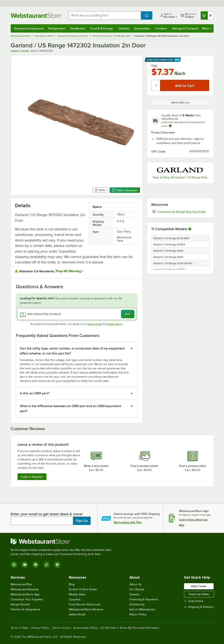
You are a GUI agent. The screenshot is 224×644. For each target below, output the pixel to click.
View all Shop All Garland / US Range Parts (180, 177)
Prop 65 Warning (68, 271)
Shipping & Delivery (199, 607)
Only (154, 66)
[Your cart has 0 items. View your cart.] (207, 15)
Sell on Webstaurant (142, 609)
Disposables (142, 28)
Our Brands (137, 589)
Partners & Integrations (25, 609)
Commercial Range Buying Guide (183, 212)
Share (100, 190)
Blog (72, 584)
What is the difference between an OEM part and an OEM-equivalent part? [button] (71, 409)
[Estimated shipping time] (170, 126)
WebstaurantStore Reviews (86, 609)
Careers (135, 594)
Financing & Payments (144, 599)
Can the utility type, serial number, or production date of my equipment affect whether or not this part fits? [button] (72, 351)
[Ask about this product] (77, 314)
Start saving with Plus (128, 522)
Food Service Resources (85, 604)
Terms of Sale (19, 628)
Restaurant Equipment (29, 28)
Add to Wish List (180, 103)
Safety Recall (77, 614)
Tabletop (124, 28)
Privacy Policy (115, 324)
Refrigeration (57, 28)
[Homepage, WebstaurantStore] (36, 15)
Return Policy (138, 614)
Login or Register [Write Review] (32, 477)
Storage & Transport (185, 28)
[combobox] (105, 15)
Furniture (161, 28)
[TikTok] (46, 565)
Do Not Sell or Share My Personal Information (130, 628)
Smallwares (78, 28)
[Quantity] (156, 85)
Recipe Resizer (20, 604)
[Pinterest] (57, 565)
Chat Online (194, 601)
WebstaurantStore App (25, 594)
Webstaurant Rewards (25, 589)
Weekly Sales (77, 594)
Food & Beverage (102, 28)
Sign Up (82, 521)
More (207, 28)
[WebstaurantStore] (63, 541)
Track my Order (199, 594)
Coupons (75, 599)
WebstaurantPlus (21, 584)
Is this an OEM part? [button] (35, 393)
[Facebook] (36, 565)
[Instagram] (14, 565)
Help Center (199, 586)
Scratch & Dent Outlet (83, 589)
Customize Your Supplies (27, 599)
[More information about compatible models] (190, 229)
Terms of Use (94, 324)
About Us (135, 584)
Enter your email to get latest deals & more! (47, 514)
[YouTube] (25, 565)
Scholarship (137, 604)
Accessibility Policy (85, 628)
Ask (128, 314)
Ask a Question (125, 190)
